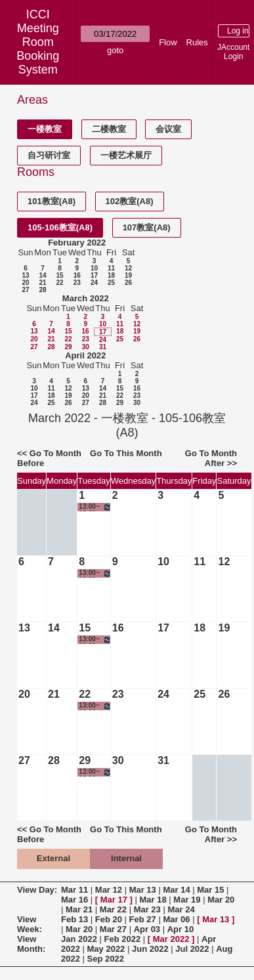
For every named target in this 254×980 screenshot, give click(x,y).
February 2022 (77, 243)
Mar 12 (109, 890)
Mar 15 (210, 890)
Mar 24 (181, 909)
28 (42, 290)
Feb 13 (74, 919)
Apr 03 (147, 929)
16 (77, 275)
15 (59, 275)
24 (94, 283)
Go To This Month (126, 453)
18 (111, 275)
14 (42, 275)
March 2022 (86, 298)
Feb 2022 (123, 939)
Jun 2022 (150, 949)
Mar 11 (74, 890)
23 (77, 283)
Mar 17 (114, 900)
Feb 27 (143, 919)
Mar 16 (74, 900)
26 (128, 283)
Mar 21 (79, 909)
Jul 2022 (192, 949)
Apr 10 (180, 929)
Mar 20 (221, 900)
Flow (168, 42)
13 (25, 275)
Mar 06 (176, 919)
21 (42, 283)
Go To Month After (211, 458)
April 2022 (85, 355)
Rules (197, 42)
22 (59, 283)
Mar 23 (147, 909)
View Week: (30, 924)
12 (128, 268)
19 (128, 275)
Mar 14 (176, 890)
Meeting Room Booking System (38, 49)
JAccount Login (233, 52)
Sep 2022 (106, 959)
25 (111, 283)
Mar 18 (153, 900)
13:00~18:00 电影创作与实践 (95, 507)
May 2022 (106, 949)
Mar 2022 (171, 939)
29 (68, 347)
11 (111, 268)
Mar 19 (187, 900)
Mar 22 (113, 909)
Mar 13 (143, 890)
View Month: (31, 944)
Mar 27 (113, 929)
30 (86, 347)
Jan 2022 (79, 939)
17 (94, 275)
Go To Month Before (49, 458)
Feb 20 (109, 919)
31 (103, 347)
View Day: (37, 890)
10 (94, 268)
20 (25, 283)
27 (25, 290)
